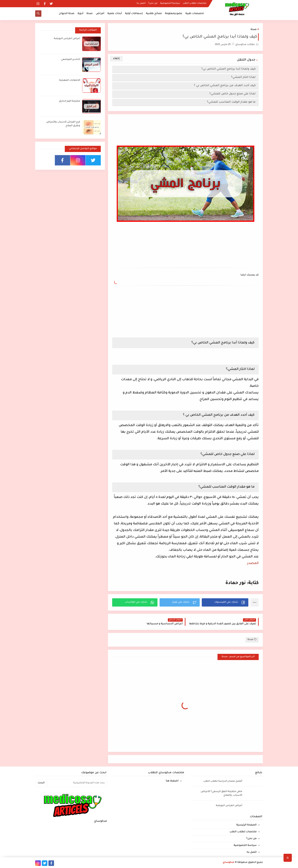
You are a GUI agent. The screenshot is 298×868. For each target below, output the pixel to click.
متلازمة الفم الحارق (70, 101)
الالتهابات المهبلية (70, 80)
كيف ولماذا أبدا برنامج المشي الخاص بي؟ (228, 69)
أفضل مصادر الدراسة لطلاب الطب (223, 781)
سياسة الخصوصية (170, 3)
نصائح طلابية (154, 14)
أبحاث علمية (115, 14)
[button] (225, 602)
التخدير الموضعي (71, 60)
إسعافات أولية (134, 14)
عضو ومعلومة (174, 14)
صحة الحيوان (67, 14)
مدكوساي (228, 863)
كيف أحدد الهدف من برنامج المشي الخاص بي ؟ (225, 86)
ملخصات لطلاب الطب (195, 3)
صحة (90, 14)
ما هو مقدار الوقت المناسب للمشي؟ (231, 102)
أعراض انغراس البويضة (67, 39)
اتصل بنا (141, 3)
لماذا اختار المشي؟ (243, 77)
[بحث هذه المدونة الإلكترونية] (77, 783)
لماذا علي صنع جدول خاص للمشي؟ (233, 94)
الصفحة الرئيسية (246, 825)
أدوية (81, 14)
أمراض (100, 14)
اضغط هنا (172, 781)
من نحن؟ (153, 3)
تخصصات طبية (195, 14)
